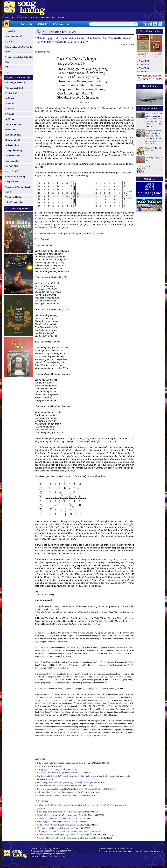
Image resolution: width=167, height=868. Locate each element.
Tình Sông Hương (14, 197)
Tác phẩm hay (12, 182)
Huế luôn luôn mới (14, 36)
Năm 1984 (144, 65)
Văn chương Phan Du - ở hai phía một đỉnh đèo (58, 818)
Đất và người (11, 130)
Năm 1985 (144, 68)
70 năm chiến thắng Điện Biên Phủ (19, 59)
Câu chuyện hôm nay (15, 83)
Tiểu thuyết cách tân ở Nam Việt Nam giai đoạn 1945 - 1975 (63, 831)
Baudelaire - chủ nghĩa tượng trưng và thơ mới (58, 773)
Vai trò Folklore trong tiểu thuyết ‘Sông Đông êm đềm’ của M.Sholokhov (69, 838)
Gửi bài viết (42, 24)
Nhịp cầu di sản (12, 145)
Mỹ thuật (10, 114)
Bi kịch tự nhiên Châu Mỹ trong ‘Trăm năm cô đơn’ (59, 786)
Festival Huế (11, 93)
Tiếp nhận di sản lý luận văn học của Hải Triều (58, 828)
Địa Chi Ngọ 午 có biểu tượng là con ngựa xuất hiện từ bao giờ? (65, 782)
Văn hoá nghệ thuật (14, 88)
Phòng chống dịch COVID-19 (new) (19, 49)
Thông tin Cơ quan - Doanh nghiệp (18, 189)
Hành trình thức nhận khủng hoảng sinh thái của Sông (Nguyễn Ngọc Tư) (69, 835)
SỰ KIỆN (10, 42)
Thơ (7, 72)
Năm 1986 (144, 72)
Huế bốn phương (13, 135)
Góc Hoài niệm (12, 161)
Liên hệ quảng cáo (61, 24)
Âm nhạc (10, 103)
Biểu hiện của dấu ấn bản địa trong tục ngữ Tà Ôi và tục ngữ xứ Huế (67, 763)
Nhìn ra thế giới (13, 140)
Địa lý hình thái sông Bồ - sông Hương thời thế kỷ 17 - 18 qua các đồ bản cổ (70, 789)
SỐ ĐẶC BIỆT (12, 166)
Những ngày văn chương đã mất (51, 769)
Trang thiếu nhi (13, 156)
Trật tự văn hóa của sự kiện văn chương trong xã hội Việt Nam (65, 815)
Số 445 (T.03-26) (156, 55)
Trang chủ (10, 31)
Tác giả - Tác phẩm (14, 202)
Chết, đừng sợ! (44, 766)
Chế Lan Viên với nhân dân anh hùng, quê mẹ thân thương (62, 825)
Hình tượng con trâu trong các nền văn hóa (56, 822)
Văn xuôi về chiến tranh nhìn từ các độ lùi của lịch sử (60, 795)
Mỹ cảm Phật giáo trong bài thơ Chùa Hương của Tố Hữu (63, 792)
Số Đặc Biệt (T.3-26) (143, 55)
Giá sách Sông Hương (15, 176)
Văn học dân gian (13, 124)
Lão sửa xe (149, 166)
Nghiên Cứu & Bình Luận (18, 77)
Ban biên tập (26, 24)
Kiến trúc (10, 98)
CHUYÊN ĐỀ (12, 171)
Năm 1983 (144, 61)
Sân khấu (10, 109)
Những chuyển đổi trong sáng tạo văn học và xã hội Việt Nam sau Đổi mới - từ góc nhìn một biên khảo (82, 805)
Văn (7, 67)
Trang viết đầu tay (14, 150)
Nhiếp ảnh (10, 119)
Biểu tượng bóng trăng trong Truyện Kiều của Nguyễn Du (62, 812)
